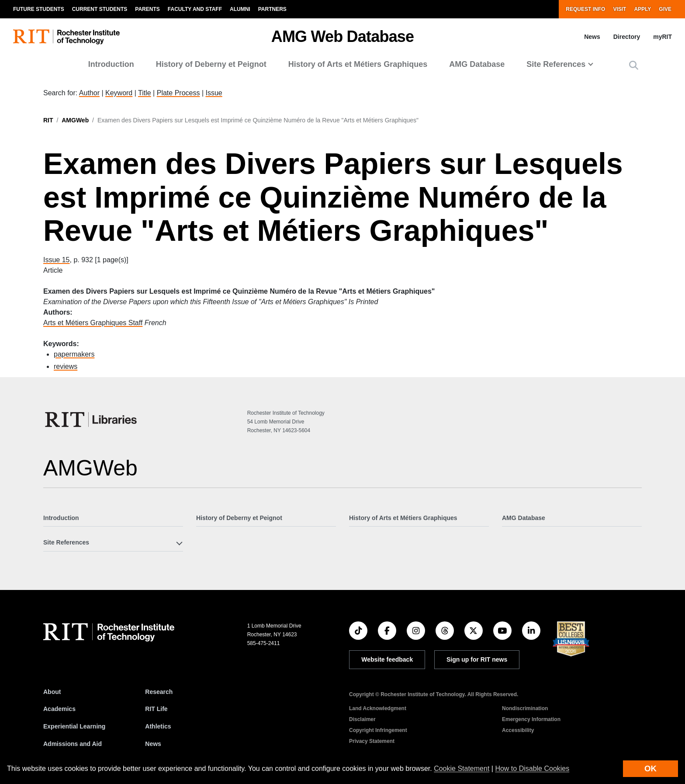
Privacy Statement (372, 741)
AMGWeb (75, 120)
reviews (66, 366)
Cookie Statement (462, 768)
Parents (147, 9)
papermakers (74, 354)
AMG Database (477, 64)
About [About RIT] (52, 692)
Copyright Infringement (378, 730)
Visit (619, 9)
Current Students (100, 9)
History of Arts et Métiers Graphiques (358, 64)
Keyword (119, 93)
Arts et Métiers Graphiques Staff (93, 323)
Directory (627, 37)
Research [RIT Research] (159, 692)
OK (650, 768)
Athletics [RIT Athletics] (158, 726)
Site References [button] (556, 64)
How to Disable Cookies (532, 768)
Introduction (111, 64)
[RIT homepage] (66, 37)
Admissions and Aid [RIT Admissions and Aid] (73, 744)
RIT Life (156, 709)
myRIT (663, 37)
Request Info (585, 9)
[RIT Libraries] (92, 420)
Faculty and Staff (195, 9)
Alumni (240, 9)
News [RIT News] (153, 744)
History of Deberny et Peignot (211, 64)
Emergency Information (531, 719)
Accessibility (518, 730)
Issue (214, 93)
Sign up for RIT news (477, 659)
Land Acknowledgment (378, 708)
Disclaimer (362, 719)
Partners (272, 9)
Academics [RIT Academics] (59, 709)
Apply (642, 9)
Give (665, 9)
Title (145, 93)
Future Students (39, 9)
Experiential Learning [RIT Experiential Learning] (74, 726)
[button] (634, 65)
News (592, 37)
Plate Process (178, 93)
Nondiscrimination (525, 708)
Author (89, 93)
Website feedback (387, 659)
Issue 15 (56, 260)
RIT (48, 120)
